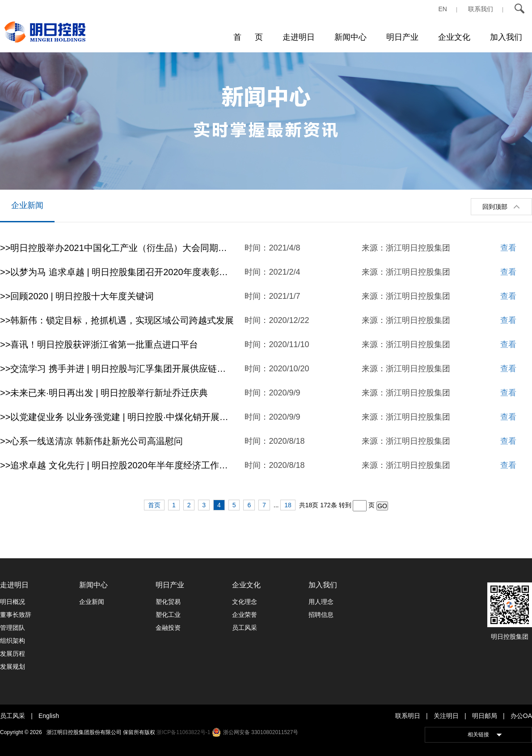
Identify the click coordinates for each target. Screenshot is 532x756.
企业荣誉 (245, 615)
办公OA (521, 716)
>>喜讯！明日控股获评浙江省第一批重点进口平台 (99, 344)
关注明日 (446, 716)
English (49, 716)
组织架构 (13, 641)
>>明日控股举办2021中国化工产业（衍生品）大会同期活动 (117, 248)
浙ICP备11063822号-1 (183, 732)
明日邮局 (485, 716)
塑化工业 (168, 615)
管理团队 (13, 628)
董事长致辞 (16, 615)
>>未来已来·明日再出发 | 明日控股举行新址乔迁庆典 (104, 393)
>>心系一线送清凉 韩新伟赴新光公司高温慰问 (91, 441)
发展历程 (13, 654)
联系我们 (481, 9)
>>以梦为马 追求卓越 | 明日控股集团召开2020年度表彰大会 (117, 272)
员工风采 (245, 628)
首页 (154, 505)
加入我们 (506, 37)
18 (288, 505)
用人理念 (321, 602)
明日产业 (402, 37)
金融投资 (168, 628)
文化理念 (245, 602)
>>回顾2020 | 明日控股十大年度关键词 (77, 296)
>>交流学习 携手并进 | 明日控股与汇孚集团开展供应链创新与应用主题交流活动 (117, 369)
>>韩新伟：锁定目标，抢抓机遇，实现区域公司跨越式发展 (117, 320)
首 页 (248, 37)
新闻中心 (350, 37)
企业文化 (454, 37)
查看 (508, 248)
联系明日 (408, 716)
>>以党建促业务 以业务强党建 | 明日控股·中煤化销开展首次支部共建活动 (117, 417)
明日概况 (13, 602)
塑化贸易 (168, 602)
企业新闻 (27, 205)
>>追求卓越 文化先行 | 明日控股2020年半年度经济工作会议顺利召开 (117, 465)
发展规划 (13, 667)
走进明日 (299, 37)
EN (443, 9)
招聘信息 (321, 615)
